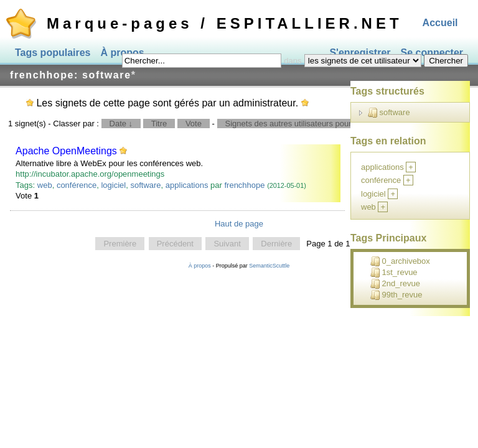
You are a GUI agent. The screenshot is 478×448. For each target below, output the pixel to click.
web (45, 185)
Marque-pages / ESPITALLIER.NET (225, 23)
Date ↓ (121, 124)
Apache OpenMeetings (66, 151)
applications (187, 185)
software (145, 185)
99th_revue (396, 295)
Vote (194, 124)
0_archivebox (400, 261)
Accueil (440, 23)
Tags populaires (53, 53)
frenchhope (244, 185)
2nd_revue (395, 284)
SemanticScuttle (269, 266)
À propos (200, 266)
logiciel (113, 185)
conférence (77, 185)
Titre (159, 124)
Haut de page (239, 224)
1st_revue (394, 273)
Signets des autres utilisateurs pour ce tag (301, 124)
